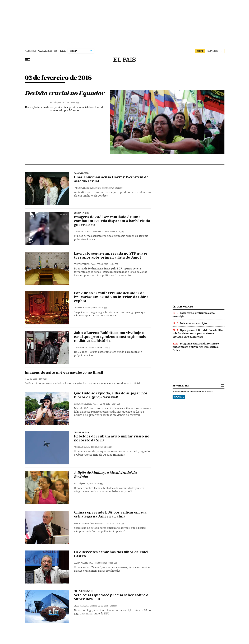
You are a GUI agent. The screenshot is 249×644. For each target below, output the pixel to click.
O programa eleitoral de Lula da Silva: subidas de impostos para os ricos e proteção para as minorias (198, 333)
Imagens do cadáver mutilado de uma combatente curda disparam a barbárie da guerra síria (112, 221)
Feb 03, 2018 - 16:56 (68, 103)
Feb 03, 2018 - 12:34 (109, 404)
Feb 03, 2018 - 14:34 (107, 264)
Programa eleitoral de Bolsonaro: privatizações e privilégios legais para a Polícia (196, 347)
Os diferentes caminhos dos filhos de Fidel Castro (111, 554)
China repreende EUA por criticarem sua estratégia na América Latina (110, 515)
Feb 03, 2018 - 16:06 (113, 232)
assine (200, 51)
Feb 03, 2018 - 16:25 (113, 188)
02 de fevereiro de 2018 (58, 78)
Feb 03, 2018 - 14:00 (96, 308)
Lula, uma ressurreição (193, 323)
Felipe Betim (80, 264)
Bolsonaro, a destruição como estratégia (194, 315)
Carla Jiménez (81, 404)
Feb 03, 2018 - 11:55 (102, 447)
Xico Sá (77, 484)
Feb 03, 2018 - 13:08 (37, 379)
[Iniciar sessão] (215, 51)
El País (54, 103)
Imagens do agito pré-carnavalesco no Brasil (64, 373)
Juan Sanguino (81, 347)
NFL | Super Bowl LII (84, 591)
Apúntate (179, 397)
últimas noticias (183, 307)
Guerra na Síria (82, 213)
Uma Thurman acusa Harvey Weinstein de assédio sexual (111, 179)
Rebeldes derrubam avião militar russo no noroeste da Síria (112, 439)
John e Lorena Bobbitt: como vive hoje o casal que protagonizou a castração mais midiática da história (110, 337)
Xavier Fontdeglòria (84, 523)
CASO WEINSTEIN (82, 173)
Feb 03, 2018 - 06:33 (106, 563)
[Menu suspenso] (27, 60)
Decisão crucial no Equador (65, 93)
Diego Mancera (81, 606)
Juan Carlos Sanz (83, 232)
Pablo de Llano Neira (84, 188)
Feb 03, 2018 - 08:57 (113, 523)
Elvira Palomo (81, 563)
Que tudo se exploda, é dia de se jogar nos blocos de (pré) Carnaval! (111, 396)
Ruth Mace (79, 308)
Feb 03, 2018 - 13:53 (100, 347)
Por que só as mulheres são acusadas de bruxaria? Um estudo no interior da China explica (111, 297)
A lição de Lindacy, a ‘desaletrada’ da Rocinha (105, 475)
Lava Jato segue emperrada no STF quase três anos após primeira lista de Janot (111, 256)
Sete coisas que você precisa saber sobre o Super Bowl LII (111, 597)
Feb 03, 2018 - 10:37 (93, 484)
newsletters (181, 386)
